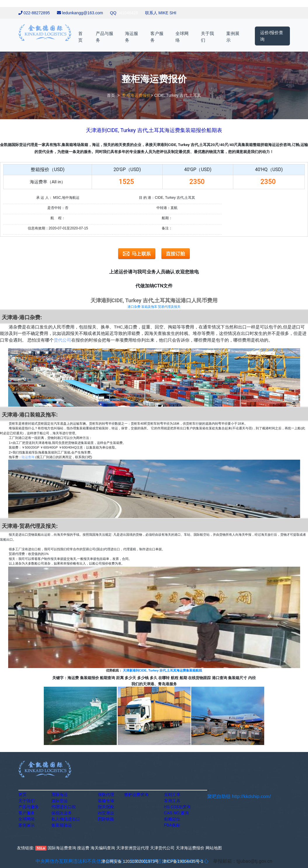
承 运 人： (44, 198)
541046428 (128, 13)
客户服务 (157, 37)
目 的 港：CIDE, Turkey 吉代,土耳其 (167, 198)
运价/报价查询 (272, 36)
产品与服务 (105, 37)
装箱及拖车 (149, 307)
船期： (167, 218)
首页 (80, 37)
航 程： (58, 218)
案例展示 (233, 37)
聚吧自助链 (219, 796)
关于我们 (207, 37)
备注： (167, 228)
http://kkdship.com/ (251, 796)
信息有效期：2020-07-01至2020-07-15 (58, 228)
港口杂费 (134, 307)
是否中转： (56, 208)
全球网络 (182, 37)
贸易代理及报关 (169, 307)
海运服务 (132, 37)
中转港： (163, 208)
